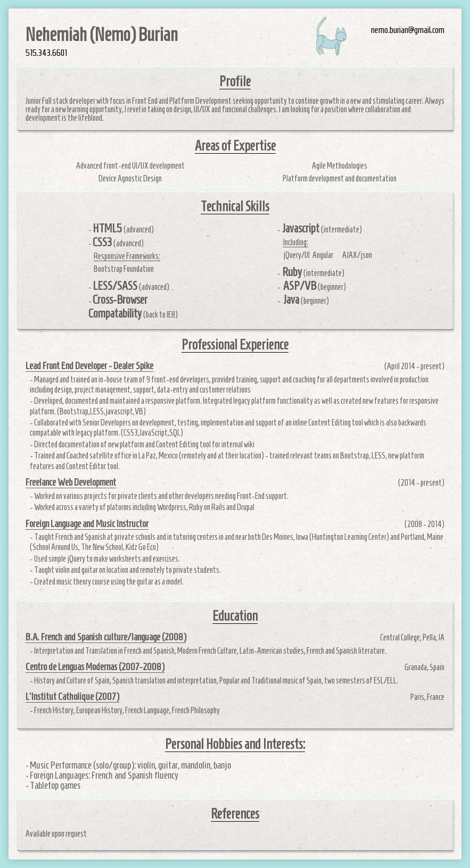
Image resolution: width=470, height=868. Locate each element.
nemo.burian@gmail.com (408, 30)
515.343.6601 (46, 53)
